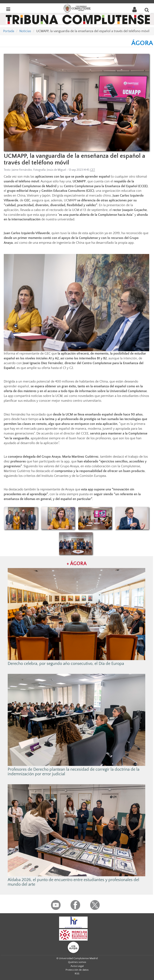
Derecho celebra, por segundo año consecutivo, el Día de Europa (66, 664)
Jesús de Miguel (56, 170)
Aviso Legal (77, 966)
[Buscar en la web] (147, 10)
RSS (77, 974)
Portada (9, 31)
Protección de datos (77, 970)
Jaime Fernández (22, 170)
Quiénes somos (77, 962)
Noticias (25, 31)
